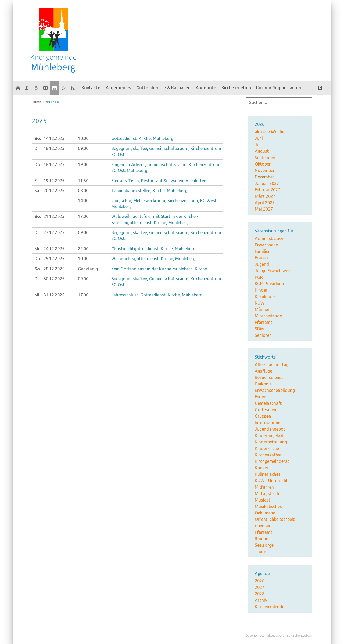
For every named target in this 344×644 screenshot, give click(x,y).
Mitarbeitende (268, 316)
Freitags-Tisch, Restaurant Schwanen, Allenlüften (159, 181)
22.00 (83, 249)
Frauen (261, 258)
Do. (38, 164)
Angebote (206, 87)
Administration (270, 238)
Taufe (260, 552)
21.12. (54, 216)
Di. (37, 148)
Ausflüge (264, 371)
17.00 (83, 216)
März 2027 (265, 196)
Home (36, 102)
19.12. (54, 181)
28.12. (54, 269)
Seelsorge (264, 545)
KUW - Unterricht (271, 481)
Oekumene (265, 513)
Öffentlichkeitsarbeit (275, 519)
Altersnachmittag (272, 364)
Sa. (37, 191)
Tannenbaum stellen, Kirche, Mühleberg (149, 191)
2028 (260, 594)
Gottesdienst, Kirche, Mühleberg (142, 138)
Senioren (263, 335)
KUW (260, 303)
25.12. (54, 259)
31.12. (54, 295)
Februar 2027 (268, 190)
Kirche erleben (236, 87)
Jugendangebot (270, 429)
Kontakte (91, 87)
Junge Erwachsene (273, 271)
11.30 (83, 181)
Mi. (37, 249)
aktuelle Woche (270, 132)
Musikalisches (268, 506)
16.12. (54, 148)
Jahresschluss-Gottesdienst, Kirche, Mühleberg (157, 295)
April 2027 (265, 203)
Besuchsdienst (269, 377)
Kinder (261, 290)
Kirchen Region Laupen (279, 87)
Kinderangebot (269, 435)
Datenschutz (255, 636)
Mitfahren (264, 487)
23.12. (54, 232)
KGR (259, 277)
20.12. (54, 191)
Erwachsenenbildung (275, 390)
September (265, 158)
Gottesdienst (267, 410)
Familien (263, 251)
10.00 (83, 138)
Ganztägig (88, 269)
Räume (261, 539)
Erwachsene (266, 245)
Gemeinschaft (268, 403)
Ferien (261, 397)
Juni (259, 138)
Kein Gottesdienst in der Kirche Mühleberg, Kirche (159, 269)
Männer (262, 309)
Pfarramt (264, 322)
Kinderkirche (267, 448)
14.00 (83, 201)
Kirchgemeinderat (272, 461)
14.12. (54, 138)
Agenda (52, 102)
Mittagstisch (267, 493)
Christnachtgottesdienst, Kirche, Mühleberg (153, 249)
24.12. (54, 249)
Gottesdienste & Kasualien (163, 87)
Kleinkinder (266, 296)
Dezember (264, 177)
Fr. (37, 181)
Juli (258, 145)
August (262, 151)
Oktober (263, 164)
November (265, 170)
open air (263, 526)
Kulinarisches (268, 474)
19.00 (83, 164)
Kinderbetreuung (271, 442)
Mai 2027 (264, 209)
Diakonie (263, 384)
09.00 (83, 148)
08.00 (83, 191)
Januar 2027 (267, 183)
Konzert (262, 468)
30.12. (54, 279)
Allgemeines (118, 87)
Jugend (262, 264)
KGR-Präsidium (269, 284)
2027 (260, 587)
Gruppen (263, 416)
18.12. (54, 164)
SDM (259, 329)
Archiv (261, 600)
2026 (260, 581)
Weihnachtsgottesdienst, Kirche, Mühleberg (153, 259)
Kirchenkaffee (268, 455)
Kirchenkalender (270, 607)
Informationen (269, 423)
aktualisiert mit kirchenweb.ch (290, 636)
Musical (262, 500)
